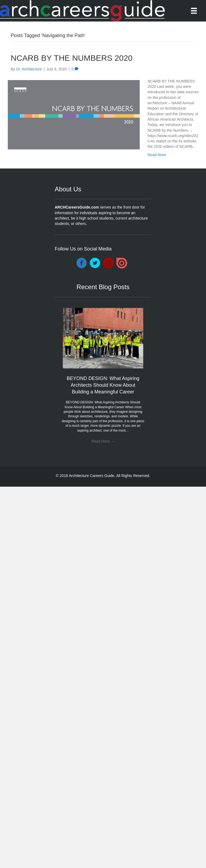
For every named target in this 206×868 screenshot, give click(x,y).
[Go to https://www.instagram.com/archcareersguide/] (108, 263)
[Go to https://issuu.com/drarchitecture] (122, 263)
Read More (157, 155)
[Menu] (194, 11)
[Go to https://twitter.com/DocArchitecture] (95, 263)
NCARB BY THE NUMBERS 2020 (72, 58)
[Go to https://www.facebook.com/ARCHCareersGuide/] (82, 263)
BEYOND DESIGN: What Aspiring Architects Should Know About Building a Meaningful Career (103, 385)
